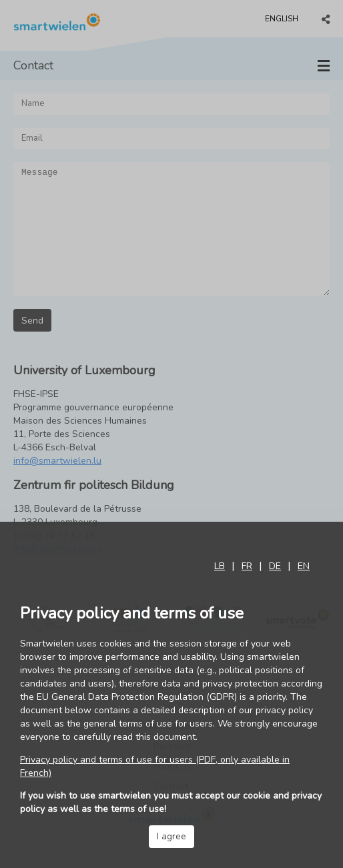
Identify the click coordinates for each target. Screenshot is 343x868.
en (304, 566)
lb (220, 566)
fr (247, 566)
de (275, 566)
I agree (171, 836)
